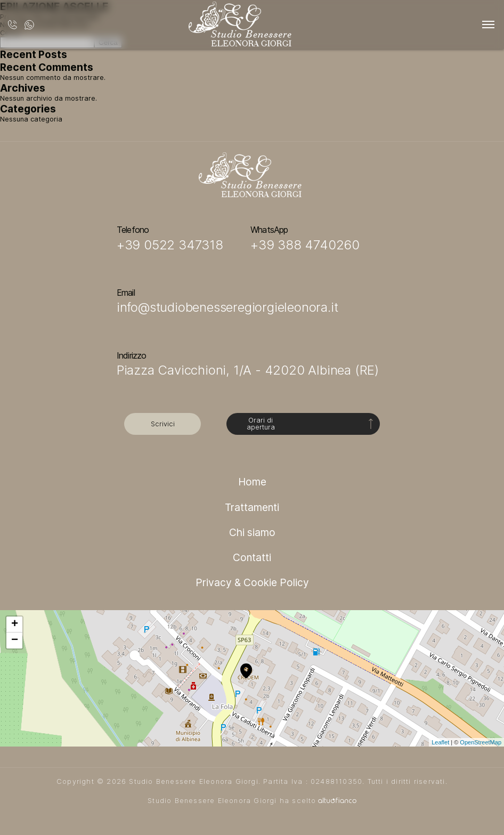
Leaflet (440, 742)
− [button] (15, 641)
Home (252, 482)
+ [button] (15, 625)
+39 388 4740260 (305, 245)
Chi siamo (252, 532)
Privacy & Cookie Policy (252, 582)
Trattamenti (252, 507)
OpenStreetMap (481, 742)
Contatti (252, 557)
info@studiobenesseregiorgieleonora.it (227, 307)
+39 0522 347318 (170, 245)
